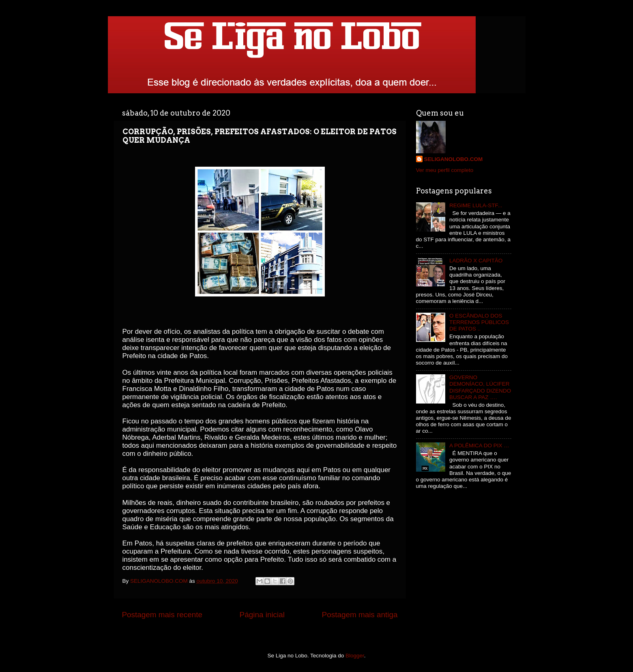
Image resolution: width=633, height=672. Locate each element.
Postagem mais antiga (360, 615)
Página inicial (262, 615)
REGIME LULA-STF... (476, 205)
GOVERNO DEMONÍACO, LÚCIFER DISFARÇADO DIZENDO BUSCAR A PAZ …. (480, 387)
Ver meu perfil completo (445, 170)
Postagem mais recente (162, 615)
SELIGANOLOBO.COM (454, 159)
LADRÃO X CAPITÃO (476, 261)
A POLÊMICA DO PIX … (479, 445)
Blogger (355, 656)
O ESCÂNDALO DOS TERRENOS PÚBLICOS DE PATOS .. (479, 322)
